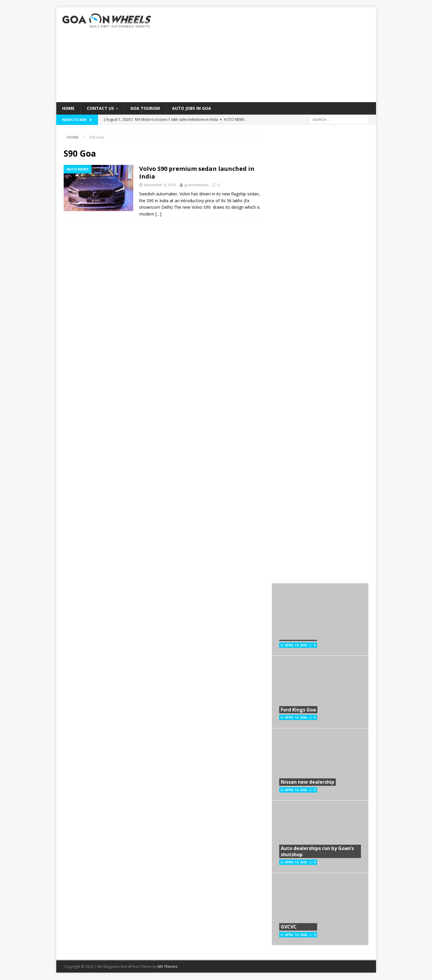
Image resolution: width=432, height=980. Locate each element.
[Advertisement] (268, 55)
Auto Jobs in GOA (192, 108)
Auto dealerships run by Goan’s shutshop (317, 851)
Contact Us (100, 108)
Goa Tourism (145, 108)
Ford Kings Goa (298, 710)
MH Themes (167, 967)
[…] (158, 214)
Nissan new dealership (307, 782)
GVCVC (289, 927)
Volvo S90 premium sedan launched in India (197, 172)
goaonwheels (196, 185)
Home (68, 108)
